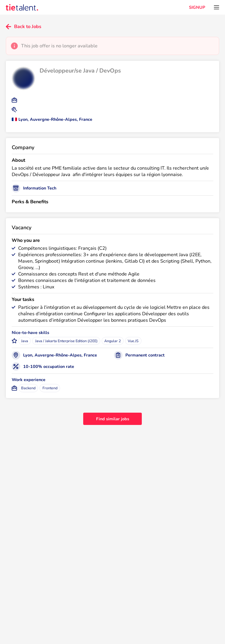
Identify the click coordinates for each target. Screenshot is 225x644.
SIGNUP (197, 7)
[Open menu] (217, 7)
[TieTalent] (22, 7)
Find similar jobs (113, 419)
